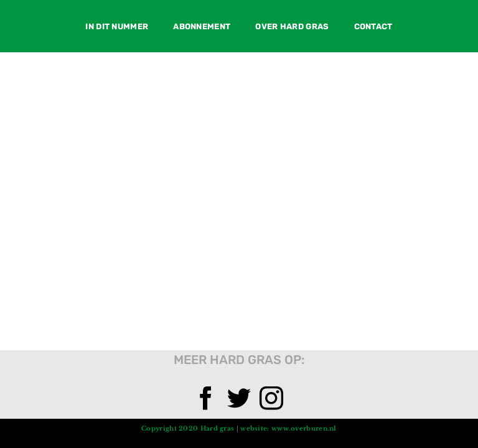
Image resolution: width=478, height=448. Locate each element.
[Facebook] (206, 398)
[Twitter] (239, 398)
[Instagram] (271, 398)
